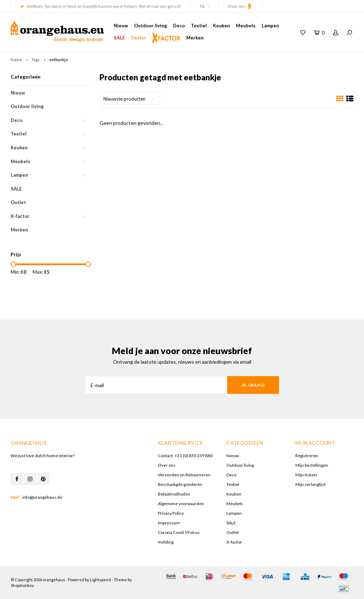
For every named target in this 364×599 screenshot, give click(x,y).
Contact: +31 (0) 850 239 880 (185, 456)
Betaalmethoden (174, 494)
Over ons (240, 6)
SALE (119, 38)
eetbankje (58, 60)
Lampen (270, 26)
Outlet (138, 38)
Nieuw (121, 26)
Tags (36, 60)
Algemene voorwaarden (181, 504)
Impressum (169, 523)
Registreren (307, 456)
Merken (195, 38)
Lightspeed (100, 580)
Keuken (221, 26)
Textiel (199, 26)
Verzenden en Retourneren (184, 475)
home (16, 60)
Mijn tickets (306, 475)
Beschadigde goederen (180, 484)
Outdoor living (151, 26)
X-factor (20, 216)
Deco (179, 26)
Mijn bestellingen (312, 465)
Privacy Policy (171, 513)
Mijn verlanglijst (311, 484)
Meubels (246, 26)
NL (205, 6)
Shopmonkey (22, 585)
